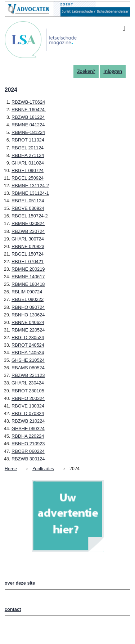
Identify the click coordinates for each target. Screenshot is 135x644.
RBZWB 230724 (28, 231)
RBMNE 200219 (28, 269)
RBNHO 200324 (28, 398)
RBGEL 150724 (28, 254)
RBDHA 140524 (28, 353)
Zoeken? (86, 71)
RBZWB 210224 (28, 421)
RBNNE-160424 (29, 110)
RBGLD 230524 (28, 337)
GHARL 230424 (28, 383)
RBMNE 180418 (28, 284)
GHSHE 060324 (28, 429)
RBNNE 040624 (28, 322)
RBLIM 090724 (27, 292)
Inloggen (113, 71)
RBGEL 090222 (28, 299)
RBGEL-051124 (28, 201)
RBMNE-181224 (28, 132)
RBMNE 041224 (28, 125)
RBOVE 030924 (28, 208)
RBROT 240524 (28, 345)
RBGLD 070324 (28, 413)
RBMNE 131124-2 (30, 186)
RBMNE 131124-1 (30, 193)
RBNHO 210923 (28, 444)
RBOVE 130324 (28, 406)
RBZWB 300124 (28, 459)
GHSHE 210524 (28, 360)
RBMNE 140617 (28, 277)
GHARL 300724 (28, 239)
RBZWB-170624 (28, 102)
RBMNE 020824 (28, 223)
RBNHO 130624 (28, 315)
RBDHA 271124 (28, 155)
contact (13, 609)
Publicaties (43, 469)
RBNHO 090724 (28, 307)
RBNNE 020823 (28, 246)
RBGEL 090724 (28, 170)
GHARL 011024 (28, 163)
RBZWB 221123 (28, 375)
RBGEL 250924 (28, 178)
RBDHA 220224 (28, 436)
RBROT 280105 (28, 391)
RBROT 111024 (28, 140)
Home (11, 469)
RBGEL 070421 (28, 262)
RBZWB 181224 (28, 117)
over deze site (20, 583)
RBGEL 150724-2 (30, 216)
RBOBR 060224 (28, 451)
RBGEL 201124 (28, 148)
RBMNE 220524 (28, 330)
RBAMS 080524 (28, 368)
